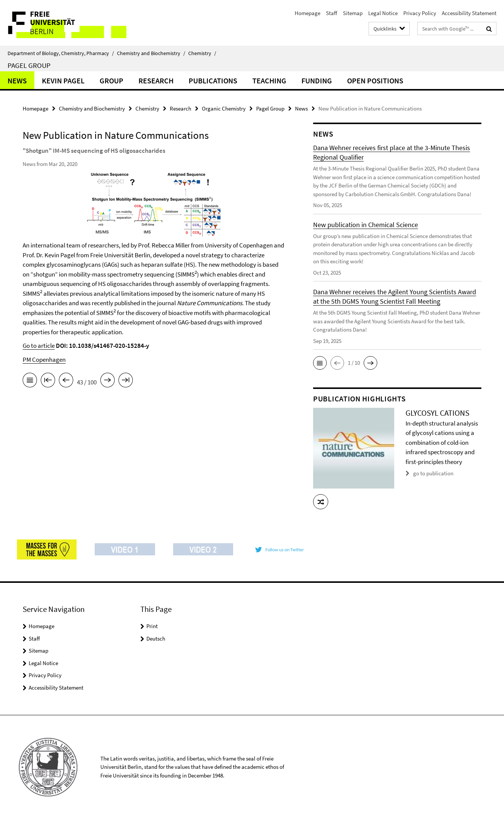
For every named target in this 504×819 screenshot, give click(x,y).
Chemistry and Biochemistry (151, 53)
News (17, 81)
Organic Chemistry (224, 108)
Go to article (39, 346)
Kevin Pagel (63, 81)
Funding (317, 81)
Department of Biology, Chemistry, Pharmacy (61, 53)
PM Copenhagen (44, 360)
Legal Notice (383, 13)
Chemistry (202, 53)
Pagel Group (29, 65)
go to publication (433, 473)
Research (156, 81)
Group (111, 81)
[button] (320, 363)
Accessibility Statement (469, 13)
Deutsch (156, 638)
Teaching (269, 81)
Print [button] (152, 626)
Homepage (307, 13)
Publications (213, 81)
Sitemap (353, 13)
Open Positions (375, 81)
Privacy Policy (420, 13)
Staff (332, 13)
